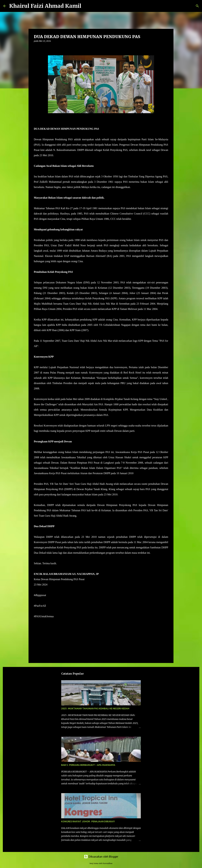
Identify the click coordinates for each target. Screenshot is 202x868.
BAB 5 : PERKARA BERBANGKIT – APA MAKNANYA (88, 765)
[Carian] (86, 6)
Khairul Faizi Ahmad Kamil (45, 6)
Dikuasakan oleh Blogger (101, 857)
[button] (36, 48)
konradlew (108, 863)
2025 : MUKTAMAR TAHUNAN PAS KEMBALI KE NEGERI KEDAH (95, 709)
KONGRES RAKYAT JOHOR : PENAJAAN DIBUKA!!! (88, 821)
